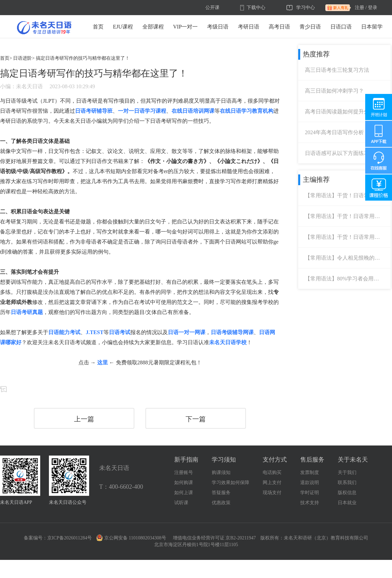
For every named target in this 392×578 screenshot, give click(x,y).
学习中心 (306, 8)
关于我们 (347, 472)
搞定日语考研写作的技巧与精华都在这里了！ (83, 58)
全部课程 (153, 27)
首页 (98, 27)
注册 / (361, 8)
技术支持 (310, 503)
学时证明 (310, 493)
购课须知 (221, 472)
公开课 (212, 8)
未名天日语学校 (228, 342)
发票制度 (310, 472)
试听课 (181, 503)
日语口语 (341, 27)
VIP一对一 (186, 27)
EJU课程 (123, 27)
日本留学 (372, 27)
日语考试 (120, 332)
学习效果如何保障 (231, 483)
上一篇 (84, 419)
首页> (6, 58)
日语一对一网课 (187, 332)
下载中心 (256, 8)
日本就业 (347, 503)
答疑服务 (221, 493)
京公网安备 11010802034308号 (131, 538)
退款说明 (310, 483)
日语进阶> (24, 58)
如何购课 (184, 483)
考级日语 (218, 27)
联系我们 (347, 483)
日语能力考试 (64, 332)
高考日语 (279, 27)
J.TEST (95, 332)
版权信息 (347, 493)
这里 (103, 362)
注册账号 (184, 472)
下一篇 (196, 419)
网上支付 (272, 483)
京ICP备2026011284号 (70, 538)
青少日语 (310, 27)
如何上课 (184, 493)
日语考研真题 (27, 312)
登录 (373, 8)
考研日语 (249, 27)
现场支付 (272, 493)
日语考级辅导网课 (232, 332)
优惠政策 (221, 503)
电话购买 (272, 472)
